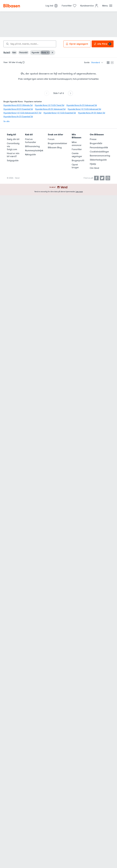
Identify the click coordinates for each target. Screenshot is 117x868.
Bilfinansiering (32, 146)
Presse (93, 139)
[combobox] (30, 44)
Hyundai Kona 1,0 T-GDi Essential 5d (60, 113)
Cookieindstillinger (99, 152)
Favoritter (77, 149)
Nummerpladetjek (34, 151)
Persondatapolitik (99, 148)
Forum (51, 139)
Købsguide (30, 155)
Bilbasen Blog (55, 148)
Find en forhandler (31, 141)
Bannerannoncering (100, 156)
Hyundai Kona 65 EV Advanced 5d (50, 109)
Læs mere (79, 192)
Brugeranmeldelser (57, 143)
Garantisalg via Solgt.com (13, 146)
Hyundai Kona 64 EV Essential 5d (18, 117)
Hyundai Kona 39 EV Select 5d (92, 113)
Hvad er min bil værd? (13, 155)
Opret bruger (75, 166)
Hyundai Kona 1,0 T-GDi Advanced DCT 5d (22, 113)
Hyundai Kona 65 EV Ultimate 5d (18, 105)
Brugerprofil (78, 161)
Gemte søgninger (77, 155)
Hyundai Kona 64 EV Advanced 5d (82, 105)
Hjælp (93, 164)
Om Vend (94, 168)
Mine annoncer (77, 144)
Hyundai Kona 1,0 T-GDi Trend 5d (49, 105)
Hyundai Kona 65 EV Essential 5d (18, 109)
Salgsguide (13, 161)
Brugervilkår (96, 143)
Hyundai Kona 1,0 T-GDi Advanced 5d (84, 109)
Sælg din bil (13, 139)
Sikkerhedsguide (98, 160)
